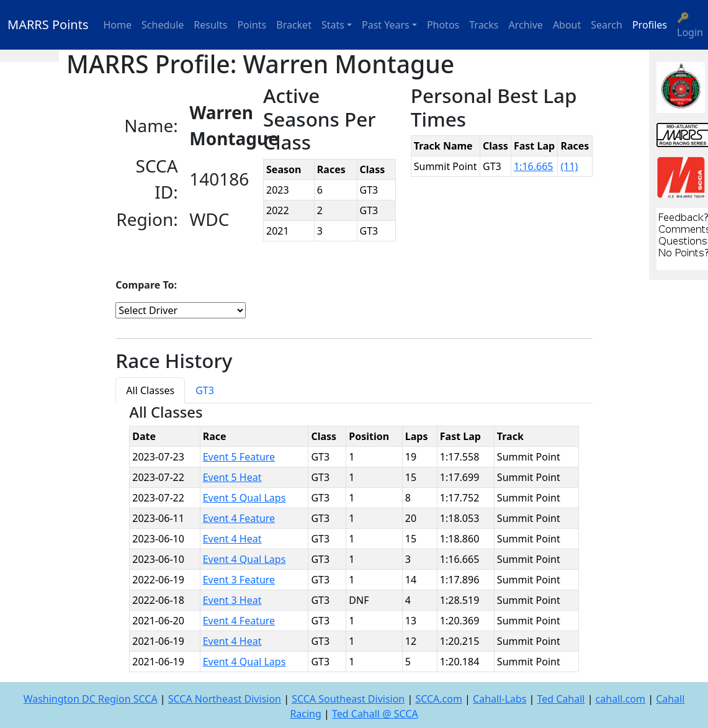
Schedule (163, 25)
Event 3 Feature (239, 580)
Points (252, 25)
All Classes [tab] (150, 390)
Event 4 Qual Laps (244, 559)
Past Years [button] (386, 25)
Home (118, 25)
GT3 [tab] (205, 390)
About (567, 25)
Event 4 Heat (232, 539)
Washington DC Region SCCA (91, 699)
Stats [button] (333, 25)
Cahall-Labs (500, 699)
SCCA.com (439, 699)
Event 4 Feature (239, 518)
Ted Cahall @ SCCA (375, 714)
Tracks (484, 25)
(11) (569, 166)
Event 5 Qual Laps (244, 498)
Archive (526, 25)
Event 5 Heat (232, 477)
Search (607, 25)
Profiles (650, 25)
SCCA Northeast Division (225, 699)
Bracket (294, 25)
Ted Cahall (561, 699)
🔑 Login (690, 25)
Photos (443, 25)
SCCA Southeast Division (348, 699)
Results (210, 25)
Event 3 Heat (232, 600)
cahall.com (621, 699)
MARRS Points (48, 25)
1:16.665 (534, 166)
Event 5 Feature (239, 457)
